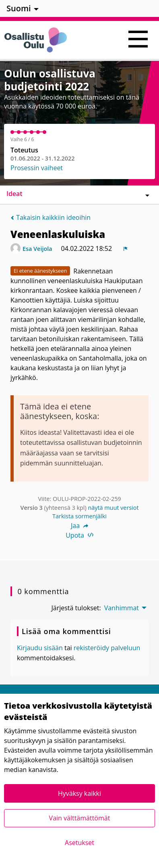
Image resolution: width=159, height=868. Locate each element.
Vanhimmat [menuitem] (122, 608)
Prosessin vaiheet (37, 168)
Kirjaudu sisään (40, 648)
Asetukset (79, 843)
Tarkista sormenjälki (79, 516)
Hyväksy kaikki (79, 793)
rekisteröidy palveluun (107, 648)
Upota (79, 535)
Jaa (79, 526)
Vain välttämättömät (80, 818)
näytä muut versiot (113, 508)
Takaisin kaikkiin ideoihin (51, 217)
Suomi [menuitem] (19, 8)
